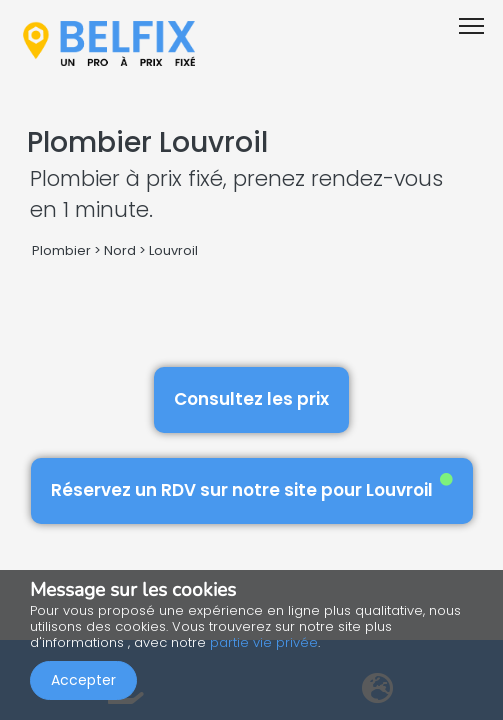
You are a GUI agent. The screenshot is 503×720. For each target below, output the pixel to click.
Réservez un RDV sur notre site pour (252, 487)
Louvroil (173, 250)
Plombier (61, 250)
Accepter (83, 680)
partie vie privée (264, 642)
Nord (120, 250)
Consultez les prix (251, 399)
